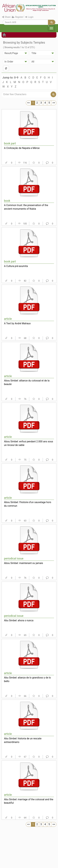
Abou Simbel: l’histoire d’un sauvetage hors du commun (28, 504)
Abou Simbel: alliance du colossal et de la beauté (27, 382)
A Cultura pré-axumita (16, 266)
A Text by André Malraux (17, 323)
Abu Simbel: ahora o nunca (19, 620)
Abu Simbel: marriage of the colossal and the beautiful (29, 801)
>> (54, 103)
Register (18, 17)
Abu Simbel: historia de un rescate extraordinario (23, 740)
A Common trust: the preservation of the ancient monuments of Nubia (26, 207)
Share (6, 17)
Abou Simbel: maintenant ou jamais (24, 563)
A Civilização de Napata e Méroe (22, 148)
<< (28, 103)
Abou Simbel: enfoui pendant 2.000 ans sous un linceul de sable (29, 443)
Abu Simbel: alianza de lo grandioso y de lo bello (27, 679)
